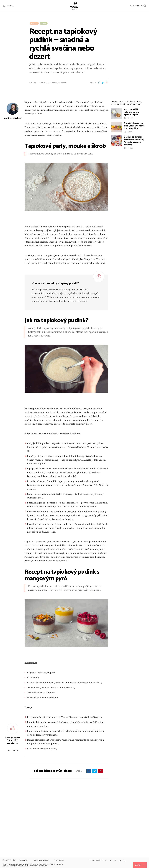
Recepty (34, 23)
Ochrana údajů (41, 860)
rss (124, 860)
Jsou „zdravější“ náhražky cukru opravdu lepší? (131, 173)
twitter (103, 83)
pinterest (106, 83)
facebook (99, 83)
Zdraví (44, 23)
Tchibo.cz (59, 860)
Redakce (24, 860)
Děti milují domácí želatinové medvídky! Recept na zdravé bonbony (135, 202)
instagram (115, 860)
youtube (120, 860)
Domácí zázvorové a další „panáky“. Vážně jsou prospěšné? (134, 187)
